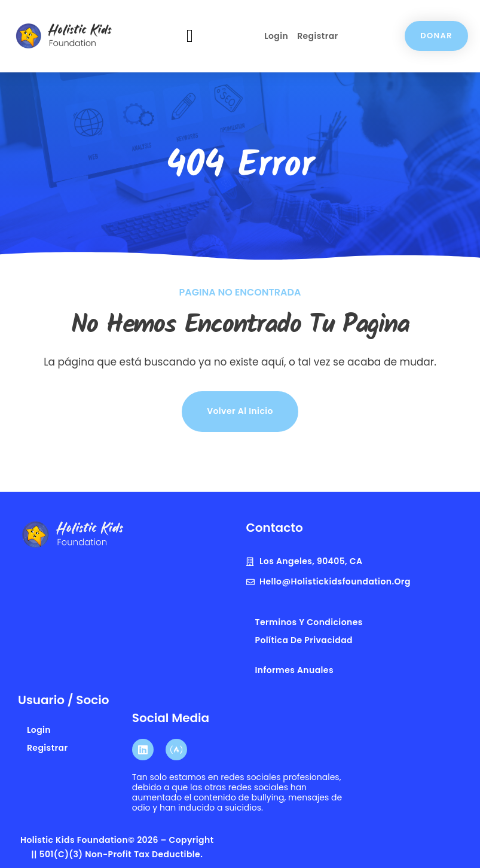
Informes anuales (294, 670)
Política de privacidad (304, 640)
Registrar (317, 36)
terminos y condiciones (309, 622)
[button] (190, 36)
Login (276, 36)
